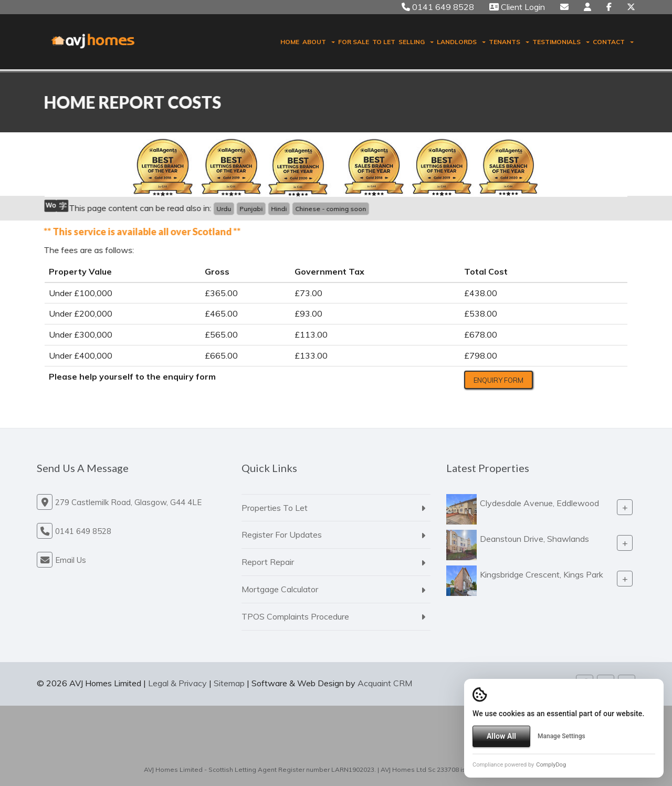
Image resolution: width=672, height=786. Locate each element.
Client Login (517, 7)
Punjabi (250, 209)
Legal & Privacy (177, 683)
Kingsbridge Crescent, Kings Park (542, 574)
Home (290, 42)
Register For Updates (282, 535)
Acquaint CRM (385, 683)
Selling (416, 42)
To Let (384, 42)
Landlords (461, 42)
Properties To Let (275, 508)
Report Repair (268, 562)
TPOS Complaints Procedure (295, 616)
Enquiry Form (498, 380)
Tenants (509, 42)
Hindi (278, 209)
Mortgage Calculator (280, 589)
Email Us (71, 560)
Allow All (501, 736)
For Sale (354, 42)
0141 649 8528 (438, 7)
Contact (613, 42)
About (319, 42)
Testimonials (561, 42)
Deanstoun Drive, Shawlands (534, 539)
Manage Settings (561, 736)
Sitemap (229, 683)
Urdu (223, 209)
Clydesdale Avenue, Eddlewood (539, 503)
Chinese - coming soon (329, 209)
